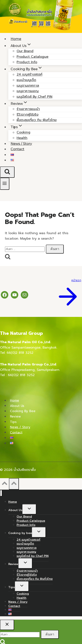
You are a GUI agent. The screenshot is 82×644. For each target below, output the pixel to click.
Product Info (26, 525)
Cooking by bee (23, 411)
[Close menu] (1, 493)
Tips (13, 422)
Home (15, 400)
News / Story (20, 427)
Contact (17, 149)
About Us (17, 406)
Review (15, 416)
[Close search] (7, 625)
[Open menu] (5, 184)
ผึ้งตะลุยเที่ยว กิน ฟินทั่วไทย (37, 120)
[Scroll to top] (4, 485)
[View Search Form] (7, 172)
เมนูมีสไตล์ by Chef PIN (34, 97)
